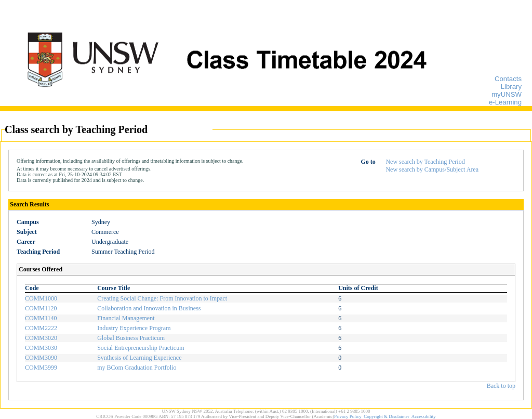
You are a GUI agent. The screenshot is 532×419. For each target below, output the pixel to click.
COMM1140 (41, 318)
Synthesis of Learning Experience (139, 358)
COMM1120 (41, 308)
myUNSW (507, 94)
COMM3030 (41, 348)
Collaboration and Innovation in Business (149, 308)
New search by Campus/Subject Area (432, 169)
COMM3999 (41, 368)
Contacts (508, 79)
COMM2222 (41, 328)
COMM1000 (41, 298)
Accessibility (424, 416)
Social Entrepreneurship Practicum (141, 348)
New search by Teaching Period (425, 162)
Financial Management (126, 318)
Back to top (501, 386)
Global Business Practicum (131, 338)
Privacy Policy (348, 416)
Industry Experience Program (134, 328)
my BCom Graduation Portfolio (137, 368)
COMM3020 (41, 338)
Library (511, 87)
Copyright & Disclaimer (387, 416)
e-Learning (505, 102)
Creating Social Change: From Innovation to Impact (162, 298)
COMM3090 (41, 358)
